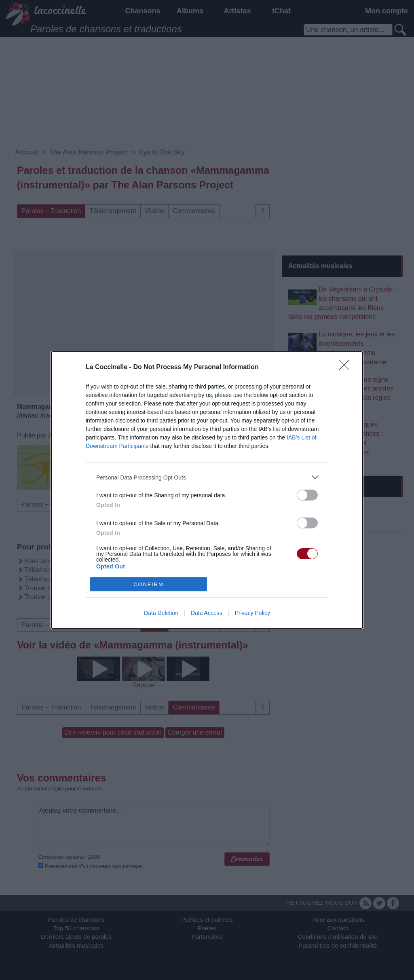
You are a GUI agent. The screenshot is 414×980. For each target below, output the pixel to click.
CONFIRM (149, 584)
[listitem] (207, 477)
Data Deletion (161, 613)
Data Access (207, 613)
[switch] (307, 495)
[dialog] (207, 490)
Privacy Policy (252, 613)
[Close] (347, 367)
